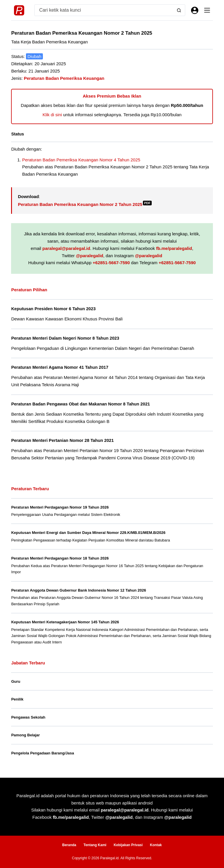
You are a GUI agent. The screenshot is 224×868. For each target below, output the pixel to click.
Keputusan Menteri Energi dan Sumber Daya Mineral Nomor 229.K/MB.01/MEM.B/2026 (88, 533)
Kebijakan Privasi (128, 845)
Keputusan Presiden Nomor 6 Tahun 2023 (53, 309)
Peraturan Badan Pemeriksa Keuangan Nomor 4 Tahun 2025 (81, 160)
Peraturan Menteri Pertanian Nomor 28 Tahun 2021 (62, 440)
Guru (16, 681)
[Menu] (207, 10)
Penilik (17, 699)
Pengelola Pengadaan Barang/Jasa (42, 753)
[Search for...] (104, 10)
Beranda (69, 845)
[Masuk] (195, 10)
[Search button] (179, 10)
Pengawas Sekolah (28, 717)
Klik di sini (52, 115)
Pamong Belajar (25, 735)
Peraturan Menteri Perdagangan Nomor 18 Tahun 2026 (60, 558)
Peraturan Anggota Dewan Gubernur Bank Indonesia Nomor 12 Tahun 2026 (78, 590)
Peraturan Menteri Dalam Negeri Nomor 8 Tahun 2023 (65, 338)
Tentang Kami (95, 845)
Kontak (156, 845)
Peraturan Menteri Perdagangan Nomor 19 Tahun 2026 (60, 507)
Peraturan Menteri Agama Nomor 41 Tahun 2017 (60, 367)
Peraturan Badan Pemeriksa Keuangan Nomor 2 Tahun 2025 (85, 204)
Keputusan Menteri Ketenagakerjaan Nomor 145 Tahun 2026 (65, 622)
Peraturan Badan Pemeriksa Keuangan (64, 78)
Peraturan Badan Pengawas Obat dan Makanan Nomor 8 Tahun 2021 (80, 404)
